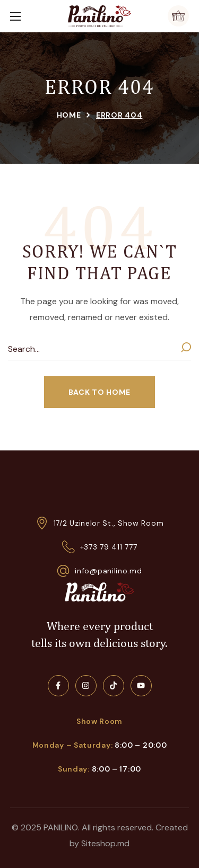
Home (69, 115)
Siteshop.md (105, 843)
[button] (178, 16)
